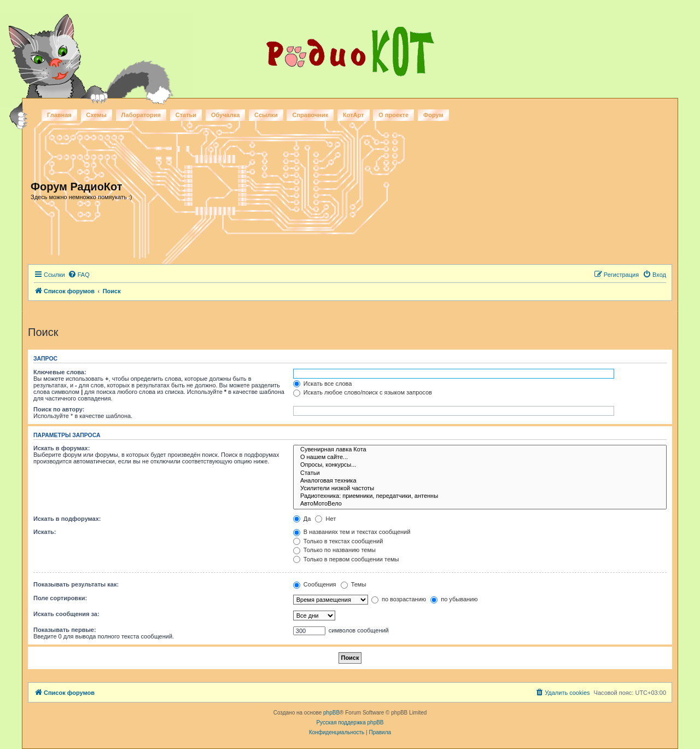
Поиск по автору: (59, 409)
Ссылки (266, 115)
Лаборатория (141, 115)
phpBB (331, 713)
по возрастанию (399, 599)
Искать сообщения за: (66, 614)
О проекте (393, 115)
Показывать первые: (65, 630)
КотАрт (353, 115)
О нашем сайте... (480, 457)
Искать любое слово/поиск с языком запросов (363, 392)
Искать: (45, 532)
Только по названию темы (334, 550)
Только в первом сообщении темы (346, 559)
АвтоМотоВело (480, 504)
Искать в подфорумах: (67, 519)
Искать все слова (323, 384)
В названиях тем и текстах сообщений (352, 532)
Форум (433, 115)
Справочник (310, 115)
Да (302, 519)
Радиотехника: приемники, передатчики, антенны (480, 496)
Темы (354, 584)
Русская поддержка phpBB (350, 722)
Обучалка (225, 115)
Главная (59, 115)
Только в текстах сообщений (338, 541)
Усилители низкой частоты (480, 489)
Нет (325, 519)
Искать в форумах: (62, 448)
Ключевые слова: (60, 372)
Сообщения (315, 584)
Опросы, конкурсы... (480, 465)
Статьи (186, 115)
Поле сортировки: (60, 598)
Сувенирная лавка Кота (480, 450)
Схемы (97, 115)
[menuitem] (79, 275)
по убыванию (454, 599)
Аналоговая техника (480, 481)
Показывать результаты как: (76, 584)
